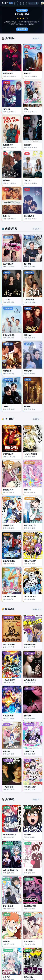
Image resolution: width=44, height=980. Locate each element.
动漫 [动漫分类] (23, 3)
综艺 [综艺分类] (21, 3)
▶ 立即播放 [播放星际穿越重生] (22, 29)
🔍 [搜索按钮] (37, 3)
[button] (42, 3)
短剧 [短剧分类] (26, 3)
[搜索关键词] (32, 3)
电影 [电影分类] (15, 3)
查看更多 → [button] (37, 39)
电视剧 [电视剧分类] (18, 3)
